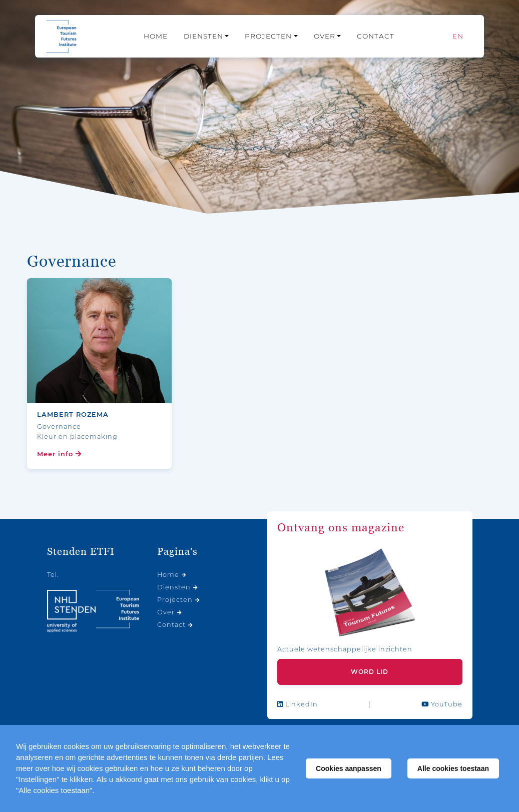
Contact (376, 36)
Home (156, 36)
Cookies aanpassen (349, 768)
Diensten (203, 36)
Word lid (370, 672)
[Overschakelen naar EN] (458, 36)
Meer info (59, 454)
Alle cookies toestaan (453, 768)
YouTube (442, 704)
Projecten (268, 36)
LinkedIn (298, 704)
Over (325, 36)
